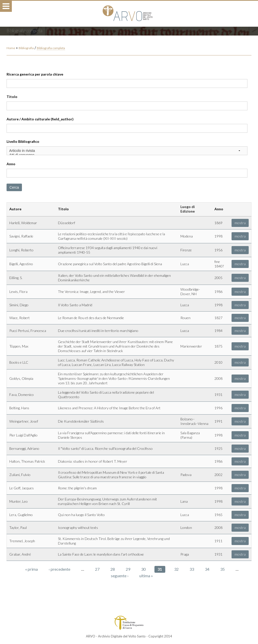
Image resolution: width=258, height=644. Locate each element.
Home (11, 48)
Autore (15, 209)
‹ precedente (59, 569)
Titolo (12, 97)
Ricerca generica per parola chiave (35, 74)
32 (176, 569)
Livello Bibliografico (23, 141)
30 (143, 569)
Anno (11, 164)
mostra (240, 223)
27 (97, 569)
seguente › (120, 576)
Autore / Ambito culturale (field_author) (40, 119)
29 (128, 569)
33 (192, 569)
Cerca (14, 187)
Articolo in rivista (127, 151)
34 (207, 569)
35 (222, 569)
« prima (31, 569)
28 (113, 569)
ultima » (146, 576)
